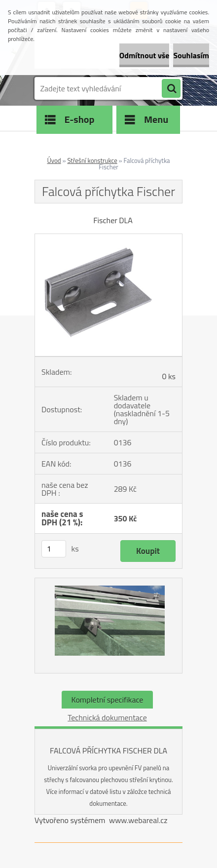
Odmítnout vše (145, 55)
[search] (171, 89)
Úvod (54, 160)
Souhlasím (191, 55)
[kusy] (54, 549)
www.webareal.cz (138, 820)
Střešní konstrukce (92, 160)
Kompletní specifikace (108, 700)
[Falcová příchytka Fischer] (108, 238)
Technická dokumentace (107, 717)
